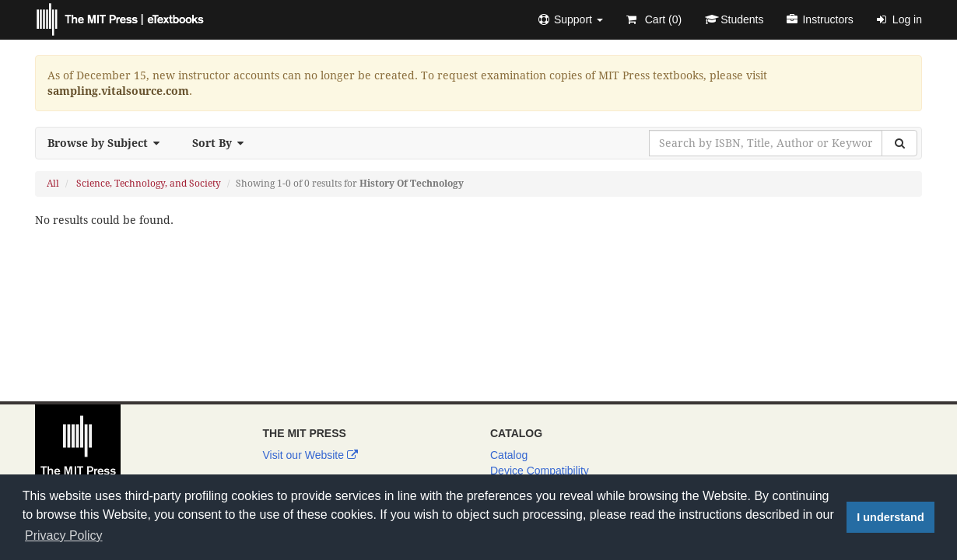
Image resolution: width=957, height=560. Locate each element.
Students (734, 19)
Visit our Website (310, 455)
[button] (571, 19)
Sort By (223, 143)
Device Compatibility (540, 471)
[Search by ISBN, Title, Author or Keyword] (766, 143)
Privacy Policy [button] (64, 535)
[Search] (899, 143)
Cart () (654, 19)
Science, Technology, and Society (149, 184)
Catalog (509, 455)
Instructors (820, 19)
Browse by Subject (108, 143)
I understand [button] (890, 517)
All (53, 184)
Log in (899, 19)
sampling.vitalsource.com (118, 91)
